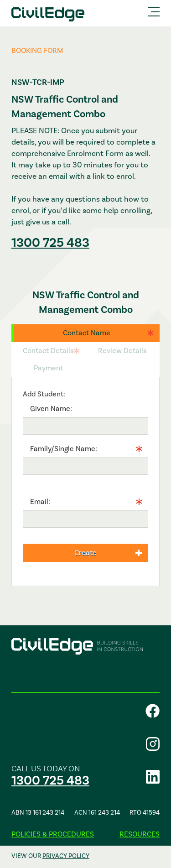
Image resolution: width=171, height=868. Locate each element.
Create (85, 553)
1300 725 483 (50, 243)
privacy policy (66, 856)
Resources (140, 834)
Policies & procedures (53, 834)
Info (29, 481)
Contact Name (87, 333)
